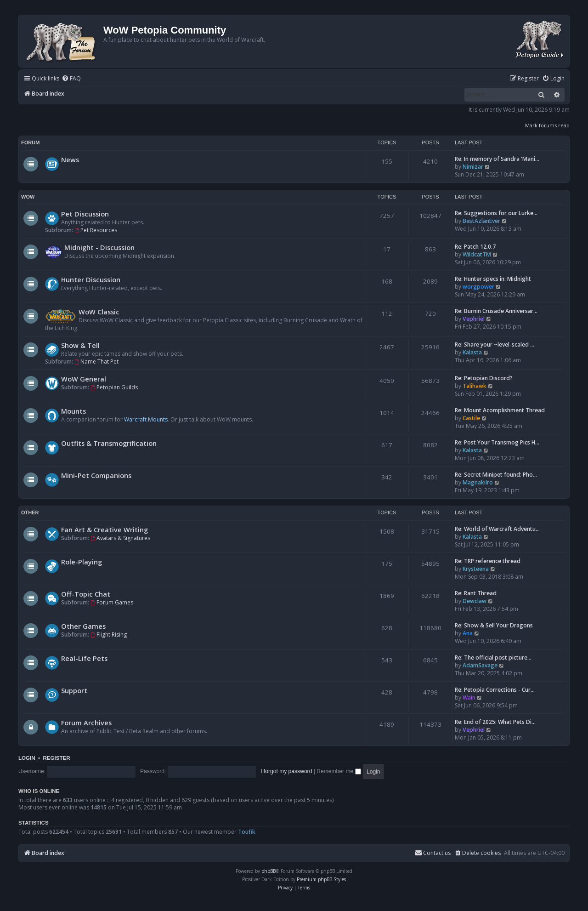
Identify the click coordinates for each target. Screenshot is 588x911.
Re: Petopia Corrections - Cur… (495, 690)
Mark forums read (547, 125)
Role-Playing (82, 562)
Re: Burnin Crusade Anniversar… (496, 311)
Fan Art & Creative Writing (105, 530)
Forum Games (112, 602)
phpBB (269, 871)
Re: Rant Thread (476, 593)
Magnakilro (478, 482)
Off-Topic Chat (86, 594)
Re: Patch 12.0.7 (475, 247)
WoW (28, 197)
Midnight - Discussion (99, 247)
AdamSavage (480, 665)
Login (27, 758)
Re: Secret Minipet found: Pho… (496, 475)
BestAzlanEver (481, 221)
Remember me (339, 771)
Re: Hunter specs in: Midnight (493, 279)
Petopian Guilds (114, 387)
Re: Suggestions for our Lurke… (496, 213)
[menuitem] (71, 79)
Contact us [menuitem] (433, 853)
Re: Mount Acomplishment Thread (500, 410)
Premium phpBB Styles (321, 879)
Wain (469, 697)
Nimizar (473, 167)
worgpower (478, 287)
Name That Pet (96, 362)
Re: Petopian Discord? (484, 378)
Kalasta (472, 352)
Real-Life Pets (84, 658)
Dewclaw (475, 601)
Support (74, 690)
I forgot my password (286, 771)
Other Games (83, 626)
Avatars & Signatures (120, 538)
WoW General (84, 379)
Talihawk (475, 386)
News (70, 159)
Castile (471, 418)
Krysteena (476, 569)
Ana (468, 633)
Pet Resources (96, 230)
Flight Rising (109, 635)
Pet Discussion (85, 214)
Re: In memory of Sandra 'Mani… (497, 159)
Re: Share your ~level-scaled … (495, 344)
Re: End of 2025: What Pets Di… (495, 722)
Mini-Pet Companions (96, 475)
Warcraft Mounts (146, 419)
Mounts (73, 411)
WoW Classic (99, 312)
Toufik (247, 832)
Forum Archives (86, 723)
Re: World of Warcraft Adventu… (497, 529)
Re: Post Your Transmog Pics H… (497, 442)
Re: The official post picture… (493, 658)
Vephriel (474, 319)
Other (30, 512)
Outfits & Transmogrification (109, 443)
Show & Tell (80, 345)
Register (56, 758)
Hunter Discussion (91, 279)
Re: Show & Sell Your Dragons (494, 625)
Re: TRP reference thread (488, 561)
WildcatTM (477, 254)
